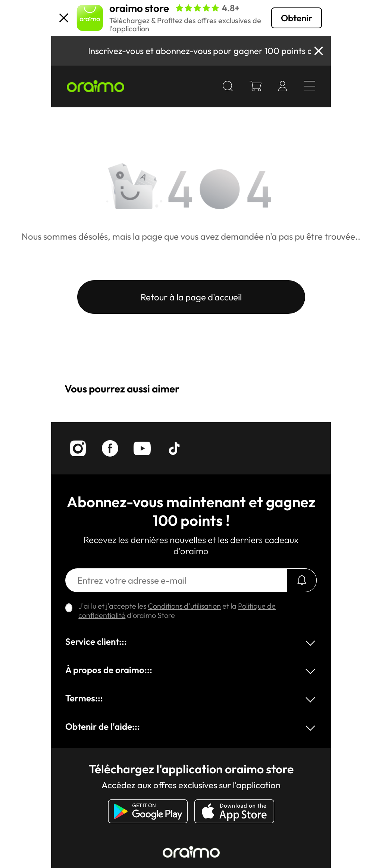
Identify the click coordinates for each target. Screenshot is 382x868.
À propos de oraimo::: (109, 670)
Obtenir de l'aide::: (103, 726)
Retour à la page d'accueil (191, 297)
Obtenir (297, 18)
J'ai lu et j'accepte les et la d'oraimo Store (177, 610)
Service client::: (96, 641)
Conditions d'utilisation (184, 606)
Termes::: (84, 698)
